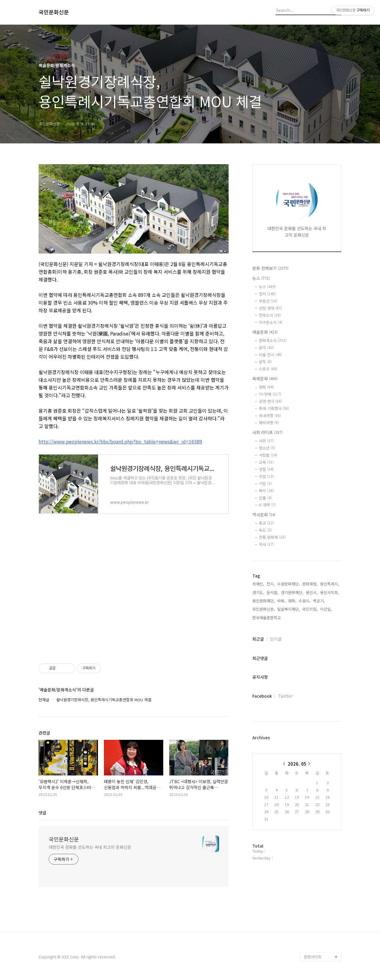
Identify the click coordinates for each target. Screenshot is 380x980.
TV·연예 (270, 394)
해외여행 (269, 423)
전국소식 (270, 315)
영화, (292, 601)
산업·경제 (270, 308)
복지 (266, 491)
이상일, (326, 609)
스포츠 (268, 369)
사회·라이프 (267, 432)
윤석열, (273, 592)
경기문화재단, (292, 592)
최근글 (258, 639)
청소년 (267, 448)
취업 (266, 476)
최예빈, (258, 584)
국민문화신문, (264, 609)
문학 (265, 362)
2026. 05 (297, 764)
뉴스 (261, 278)
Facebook (262, 696)
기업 (265, 483)
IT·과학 (267, 505)
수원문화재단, (289, 584)
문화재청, (310, 584)
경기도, (258, 592)
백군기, (319, 601)
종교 (266, 523)
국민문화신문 (54, 12)
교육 (266, 462)
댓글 (42, 813)
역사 (266, 544)
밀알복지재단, (289, 609)
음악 (266, 347)
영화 (266, 387)
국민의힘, (310, 609)
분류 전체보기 (270, 268)
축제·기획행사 (274, 408)
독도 (265, 530)
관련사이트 (313, 957)
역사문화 (264, 514)
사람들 (268, 455)
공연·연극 (270, 401)
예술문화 (265, 332)
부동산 (268, 301)
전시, (271, 584)
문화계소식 (273, 340)
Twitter (285, 696)
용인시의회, (330, 592)
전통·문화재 (272, 537)
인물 (265, 498)
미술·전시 (270, 355)
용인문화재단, (264, 601)
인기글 (276, 639)
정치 (267, 294)
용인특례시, (330, 584)
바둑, (281, 601)
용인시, (312, 592)
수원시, (305, 601)
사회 (266, 441)
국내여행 (270, 415)
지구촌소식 (271, 322)
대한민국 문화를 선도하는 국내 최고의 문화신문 (90, 847)
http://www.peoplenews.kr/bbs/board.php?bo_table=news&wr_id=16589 (120, 441)
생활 (266, 469)
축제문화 (265, 379)
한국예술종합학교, (267, 618)
